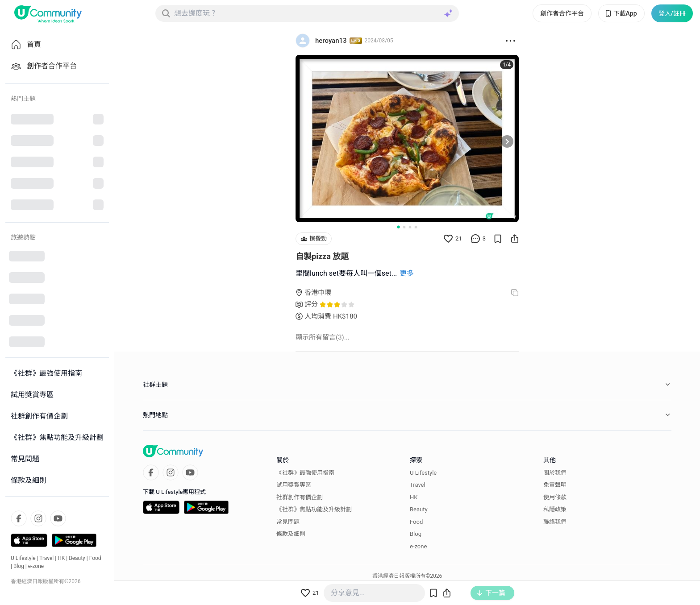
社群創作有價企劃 (300, 497)
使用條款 (555, 497)
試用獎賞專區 (294, 485)
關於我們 (555, 473)
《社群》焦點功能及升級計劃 (314, 509)
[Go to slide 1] (398, 227)
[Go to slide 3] (410, 227)
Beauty (77, 558)
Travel (46, 558)
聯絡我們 (555, 522)
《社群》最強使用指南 (305, 473)
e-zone (36, 566)
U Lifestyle (23, 558)
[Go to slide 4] (416, 227)
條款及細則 (291, 534)
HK (61, 558)
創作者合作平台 (562, 13)
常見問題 (288, 522)
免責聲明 (555, 485)
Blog (19, 566)
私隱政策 (555, 509)
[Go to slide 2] (404, 227)
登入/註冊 (672, 13)
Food (95, 558)
